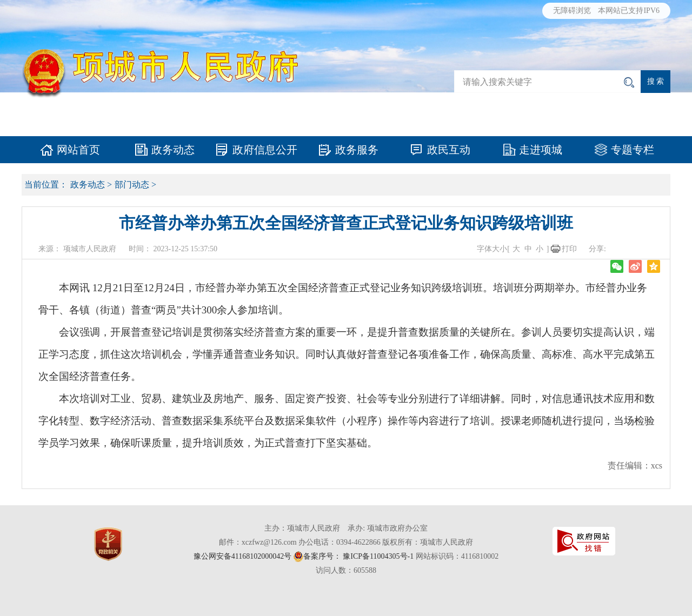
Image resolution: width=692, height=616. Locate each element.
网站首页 (78, 150)
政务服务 (357, 150)
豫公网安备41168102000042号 (242, 556)
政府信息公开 (265, 150)
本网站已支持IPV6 (629, 11)
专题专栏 (633, 150)
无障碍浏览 (572, 11)
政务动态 (173, 150)
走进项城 (541, 150)
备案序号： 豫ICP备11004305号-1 (358, 556)
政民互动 (449, 150)
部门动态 (132, 185)
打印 (569, 249)
